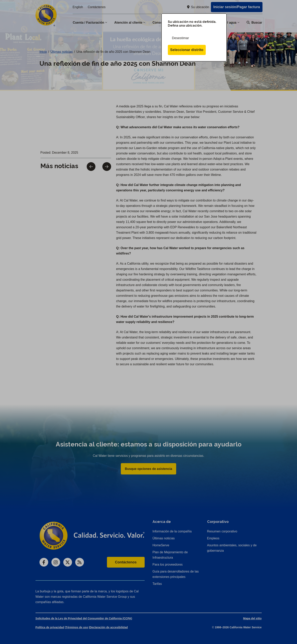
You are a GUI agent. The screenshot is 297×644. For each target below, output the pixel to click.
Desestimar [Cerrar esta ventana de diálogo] (181, 38)
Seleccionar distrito (187, 50)
